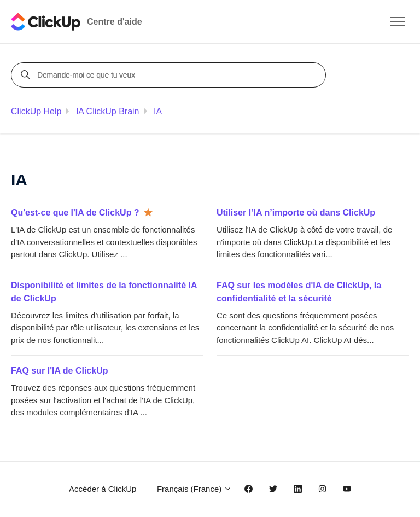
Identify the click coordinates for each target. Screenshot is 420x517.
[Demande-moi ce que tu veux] (170, 75)
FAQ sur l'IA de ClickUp (59, 371)
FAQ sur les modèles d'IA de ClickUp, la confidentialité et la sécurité (299, 292)
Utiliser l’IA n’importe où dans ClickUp (296, 213)
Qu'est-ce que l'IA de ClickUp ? (75, 213)
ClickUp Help (36, 111)
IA (158, 111)
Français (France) (195, 489)
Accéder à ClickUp (103, 489)
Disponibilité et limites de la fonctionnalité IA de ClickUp (104, 292)
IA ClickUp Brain (108, 111)
